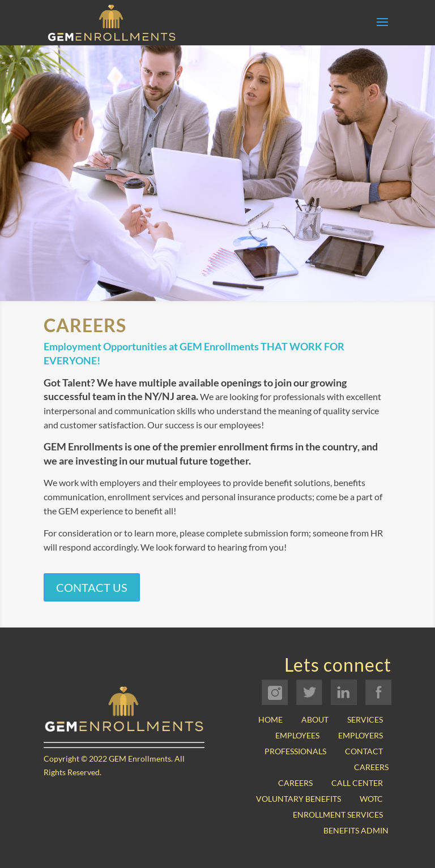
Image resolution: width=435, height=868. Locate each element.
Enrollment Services (338, 815)
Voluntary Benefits (298, 799)
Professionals (295, 751)
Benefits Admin (356, 830)
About (315, 719)
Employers (361, 735)
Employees (297, 735)
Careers (371, 767)
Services (365, 719)
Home (270, 719)
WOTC (371, 799)
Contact (364, 751)
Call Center (357, 783)
